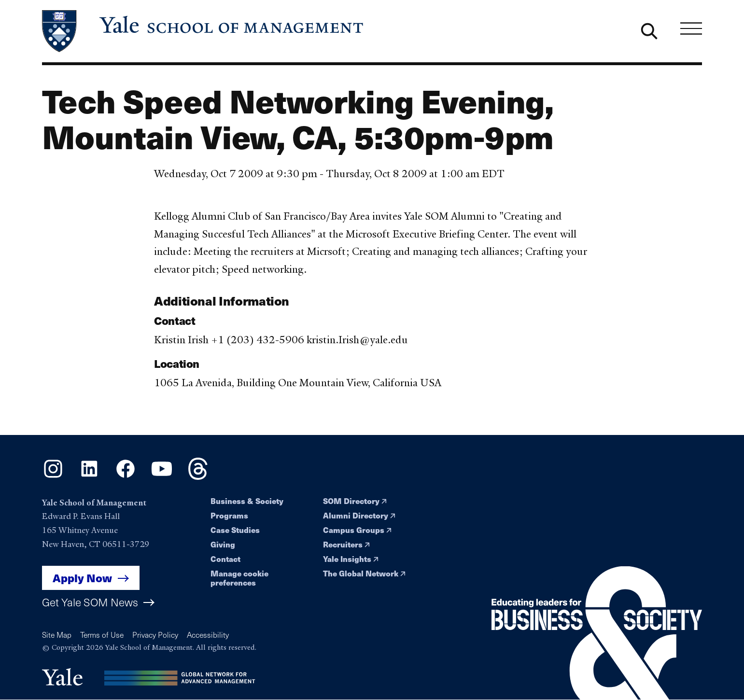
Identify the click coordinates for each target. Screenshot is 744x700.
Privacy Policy (155, 635)
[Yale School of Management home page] (204, 31)
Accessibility (208, 635)
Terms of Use (102, 635)
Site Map (57, 635)
